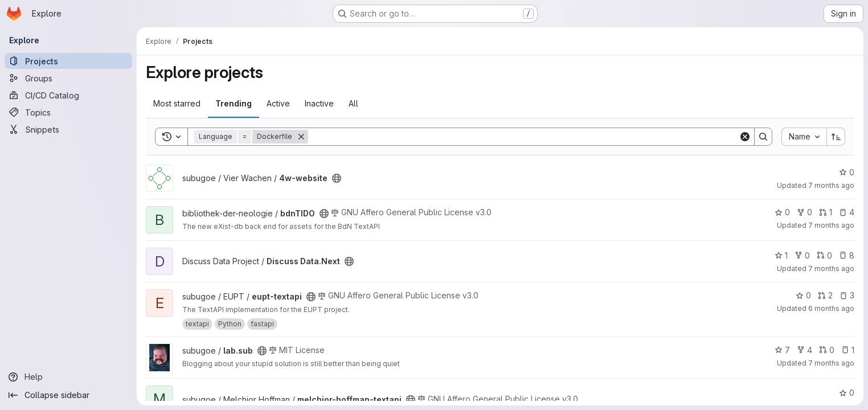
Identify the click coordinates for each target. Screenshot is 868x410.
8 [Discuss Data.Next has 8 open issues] (847, 255)
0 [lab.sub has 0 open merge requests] (827, 350)
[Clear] (745, 137)
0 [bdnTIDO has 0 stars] (782, 212)
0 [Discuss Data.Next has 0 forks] (802, 255)
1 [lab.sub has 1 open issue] (848, 350)
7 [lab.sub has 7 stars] (782, 350)
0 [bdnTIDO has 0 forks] (804, 212)
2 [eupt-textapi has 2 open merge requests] (825, 295)
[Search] (523, 137)
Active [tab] (278, 103)
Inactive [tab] (319, 103)
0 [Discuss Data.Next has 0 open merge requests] (824, 255)
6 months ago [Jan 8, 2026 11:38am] (831, 308)
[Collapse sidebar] (68, 395)
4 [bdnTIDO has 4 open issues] (847, 212)
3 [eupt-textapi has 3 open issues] (847, 295)
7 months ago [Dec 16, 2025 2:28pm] (831, 185)
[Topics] (68, 112)
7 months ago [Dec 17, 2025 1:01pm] (831, 363)
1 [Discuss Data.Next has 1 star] (781, 255)
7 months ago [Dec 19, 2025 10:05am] (831, 225)
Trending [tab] (234, 103)
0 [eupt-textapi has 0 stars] (803, 295)
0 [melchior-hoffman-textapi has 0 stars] (847, 393)
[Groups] (68, 78)
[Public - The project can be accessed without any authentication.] (337, 178)
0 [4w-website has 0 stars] (847, 172)
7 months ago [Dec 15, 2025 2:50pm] (831, 268)
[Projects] (68, 61)
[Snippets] (68, 129)
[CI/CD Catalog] (68, 95)
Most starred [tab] (177, 103)
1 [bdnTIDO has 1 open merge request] (826, 212)
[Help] (68, 377)
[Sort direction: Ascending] (836, 137)
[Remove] (301, 137)
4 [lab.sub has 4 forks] (804, 350)
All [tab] (353, 103)
